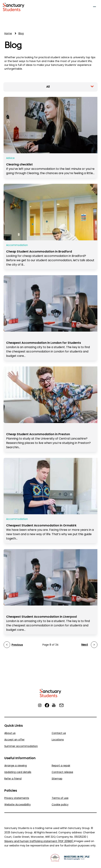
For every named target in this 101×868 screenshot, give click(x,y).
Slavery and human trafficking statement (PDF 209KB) (39, 841)
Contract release (62, 772)
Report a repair (61, 766)
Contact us (59, 733)
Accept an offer (14, 740)
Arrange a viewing (16, 766)
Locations (58, 740)
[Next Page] (89, 645)
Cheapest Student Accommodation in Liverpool (41, 617)
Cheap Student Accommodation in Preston (38, 434)
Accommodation (17, 245)
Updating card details (18, 772)
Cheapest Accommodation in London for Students (44, 343)
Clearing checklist (19, 164)
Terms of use (60, 798)
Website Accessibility (18, 805)
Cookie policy (60, 805)
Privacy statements (17, 798)
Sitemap (57, 779)
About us (10, 733)
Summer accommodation (21, 746)
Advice (10, 158)
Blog (13, 45)
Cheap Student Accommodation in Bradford (39, 252)
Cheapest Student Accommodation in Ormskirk (41, 525)
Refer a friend (13, 779)
